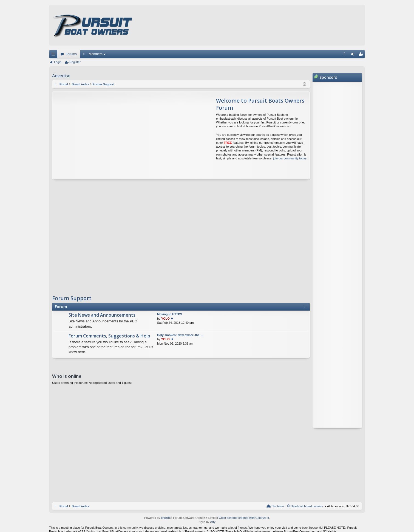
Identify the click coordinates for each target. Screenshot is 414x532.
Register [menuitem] (362, 55)
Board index (80, 506)
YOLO (165, 319)
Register (75, 62)
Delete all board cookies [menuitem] (307, 506)
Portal (64, 84)
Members (96, 54)
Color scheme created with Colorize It (244, 518)
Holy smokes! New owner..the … (180, 335)
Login (58, 62)
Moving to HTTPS (170, 314)
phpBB (165, 518)
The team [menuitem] (277, 506)
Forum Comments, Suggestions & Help (109, 336)
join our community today (290, 158)
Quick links (54, 55)
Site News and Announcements (102, 315)
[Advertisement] (104, 135)
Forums (71, 54)
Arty (213, 522)
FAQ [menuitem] (346, 55)
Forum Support (72, 298)
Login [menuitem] (354, 55)
